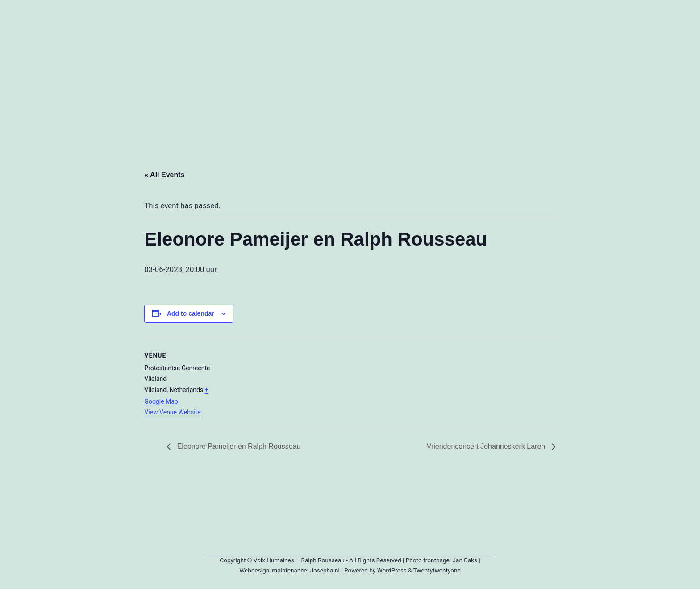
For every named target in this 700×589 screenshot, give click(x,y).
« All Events (164, 175)
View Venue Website (172, 412)
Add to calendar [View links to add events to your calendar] (191, 313)
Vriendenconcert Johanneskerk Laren (487, 446)
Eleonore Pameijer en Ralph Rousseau (238, 446)
